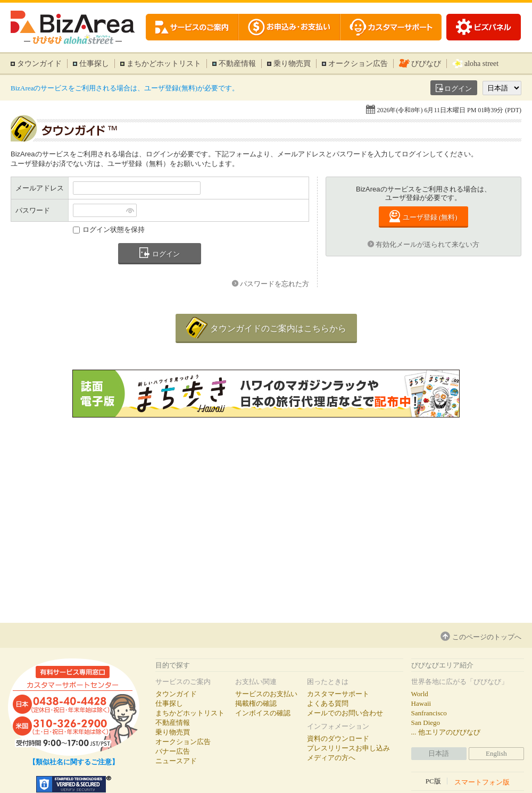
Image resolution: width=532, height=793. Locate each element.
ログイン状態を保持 (114, 229)
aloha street (481, 64)
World (420, 694)
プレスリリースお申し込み (348, 748)
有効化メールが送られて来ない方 (427, 244)
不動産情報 (237, 64)
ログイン (458, 89)
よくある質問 (328, 703)
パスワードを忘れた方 (275, 284)
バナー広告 (173, 751)
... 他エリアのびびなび (446, 732)
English (496, 753)
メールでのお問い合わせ (345, 713)
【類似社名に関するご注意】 (74, 762)
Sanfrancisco (429, 713)
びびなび (426, 64)
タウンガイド (39, 64)
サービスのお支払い (266, 694)
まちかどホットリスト (164, 64)
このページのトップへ (487, 637)
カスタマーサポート (338, 694)
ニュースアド (176, 761)
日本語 (439, 753)
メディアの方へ (331, 758)
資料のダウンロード (338, 738)
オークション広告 (358, 64)
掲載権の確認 (256, 703)
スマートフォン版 (482, 782)
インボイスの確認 (263, 713)
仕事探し (94, 64)
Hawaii (421, 703)
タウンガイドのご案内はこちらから (278, 328)
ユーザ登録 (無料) (430, 217)
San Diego (426, 723)
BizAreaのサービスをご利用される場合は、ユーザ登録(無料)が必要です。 (125, 88)
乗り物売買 (292, 64)
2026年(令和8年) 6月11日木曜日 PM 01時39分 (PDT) (449, 110)
